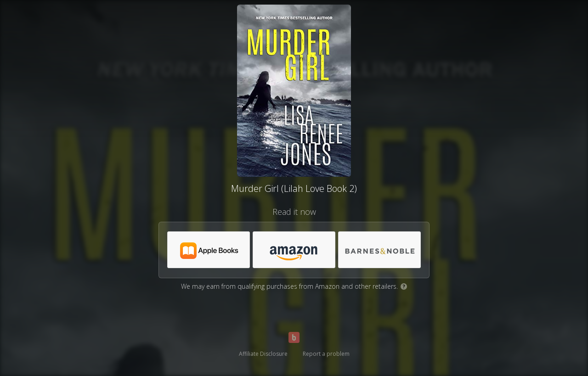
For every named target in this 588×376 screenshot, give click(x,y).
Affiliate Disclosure (263, 354)
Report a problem (326, 354)
